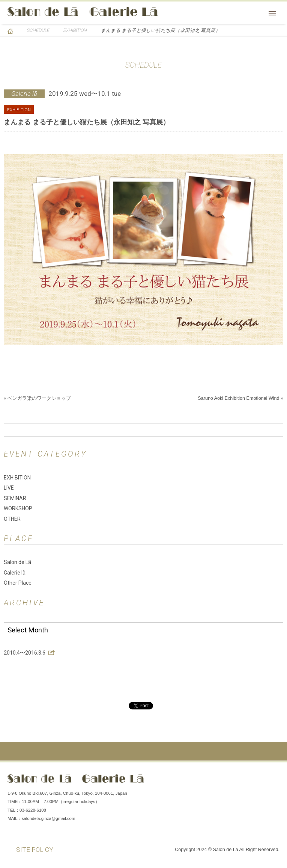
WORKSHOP (18, 508)
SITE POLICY (35, 850)
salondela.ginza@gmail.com (49, 818)
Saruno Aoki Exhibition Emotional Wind (238, 398)
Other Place (18, 583)
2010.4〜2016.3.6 (25, 653)
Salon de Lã (83, 12)
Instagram (249, 781)
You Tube (272, 781)
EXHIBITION (75, 30)
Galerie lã (15, 573)
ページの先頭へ (143, 751)
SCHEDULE (38, 30)
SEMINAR (15, 498)
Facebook (227, 781)
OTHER (12, 519)
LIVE (9, 488)
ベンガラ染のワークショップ (39, 398)
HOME (10, 31)
